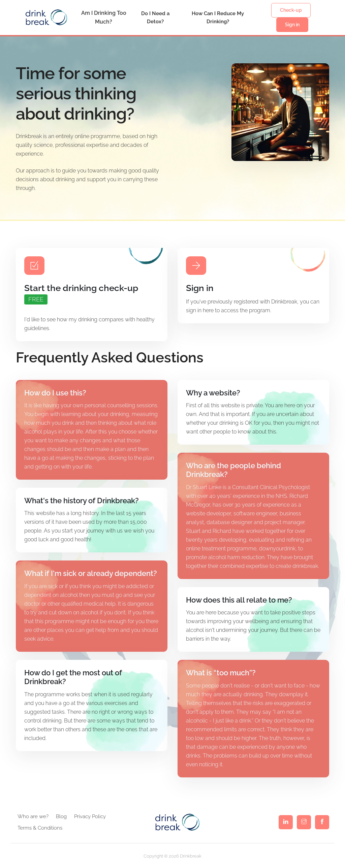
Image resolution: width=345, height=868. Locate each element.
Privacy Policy (90, 816)
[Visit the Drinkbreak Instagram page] (304, 822)
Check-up (291, 10)
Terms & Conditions (40, 828)
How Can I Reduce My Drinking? (218, 18)
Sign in (292, 25)
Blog (61, 816)
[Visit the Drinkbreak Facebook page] (322, 822)
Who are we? (33, 816)
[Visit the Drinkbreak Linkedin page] (286, 822)
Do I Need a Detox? (155, 18)
